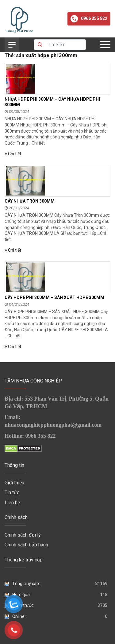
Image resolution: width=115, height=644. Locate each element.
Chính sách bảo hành (26, 545)
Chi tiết (38, 143)
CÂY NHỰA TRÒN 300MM (30, 201)
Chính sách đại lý (23, 535)
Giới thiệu (14, 483)
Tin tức (12, 493)
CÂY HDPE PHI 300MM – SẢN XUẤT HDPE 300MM (54, 297)
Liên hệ (12, 503)
